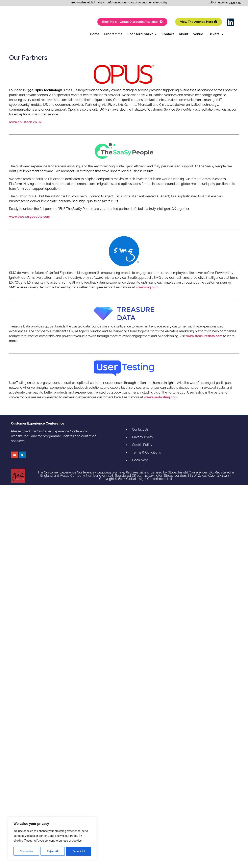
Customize (26, 851)
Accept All (79, 851)
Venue (198, 34)
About (184, 34)
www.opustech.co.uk (25, 122)
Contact (168, 34)
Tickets (216, 34)
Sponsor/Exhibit (142, 34)
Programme (113, 34)
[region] (52, 839)
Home (95, 34)
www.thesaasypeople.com (30, 217)
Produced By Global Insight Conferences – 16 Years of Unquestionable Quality (119, 3)
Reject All (53, 851)
